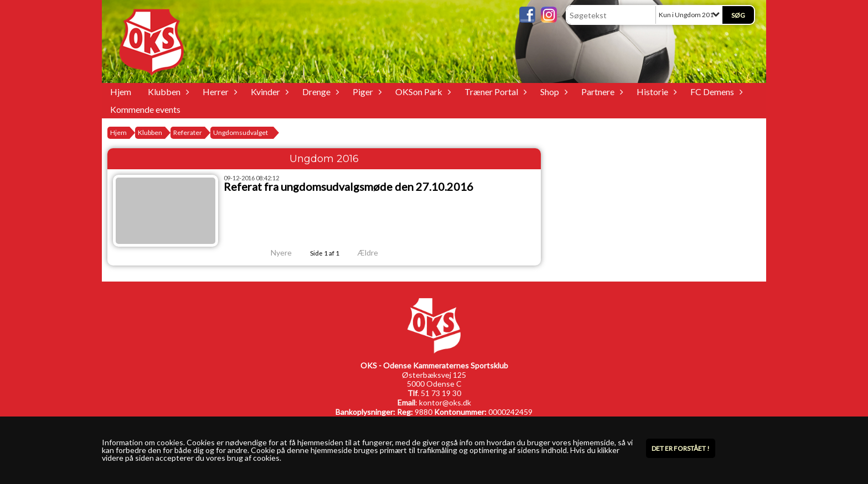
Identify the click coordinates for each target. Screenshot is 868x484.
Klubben (167, 92)
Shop (552, 92)
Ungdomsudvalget (241, 132)
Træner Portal (494, 92)
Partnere (601, 92)
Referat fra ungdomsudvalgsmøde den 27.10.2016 (348, 186)
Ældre (375, 253)
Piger (366, 92)
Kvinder (268, 92)
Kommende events (145, 109)
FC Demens (715, 92)
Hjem (121, 92)
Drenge (319, 92)
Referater (188, 132)
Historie (655, 92)
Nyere (275, 253)
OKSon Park (422, 92)
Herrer (218, 92)
